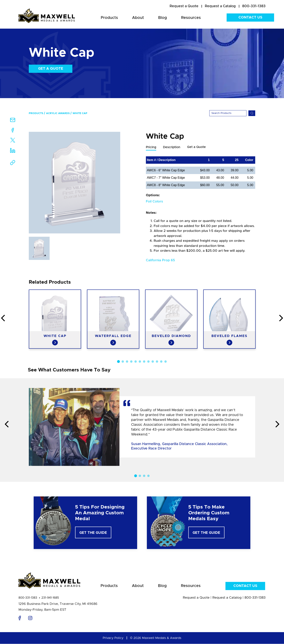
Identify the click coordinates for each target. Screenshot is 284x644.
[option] (75, 183)
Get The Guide (93, 533)
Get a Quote (51, 69)
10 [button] (157, 362)
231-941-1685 (50, 598)
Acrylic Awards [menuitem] (58, 113)
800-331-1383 (28, 598)
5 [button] (136, 362)
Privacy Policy (113, 638)
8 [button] (148, 362)
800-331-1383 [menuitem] (254, 6)
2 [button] (123, 362)
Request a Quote (196, 598)
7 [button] (144, 362)
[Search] (228, 113)
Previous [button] (6, 425)
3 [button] (127, 362)
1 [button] (118, 362)
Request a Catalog (227, 598)
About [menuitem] (138, 18)
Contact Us (250, 18)
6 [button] (140, 362)
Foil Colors (154, 202)
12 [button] (166, 362)
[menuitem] (184, 6)
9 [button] (153, 362)
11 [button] (161, 362)
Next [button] (278, 425)
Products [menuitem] (109, 18)
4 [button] (131, 362)
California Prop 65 (160, 260)
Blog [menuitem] (163, 18)
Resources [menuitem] (191, 18)
